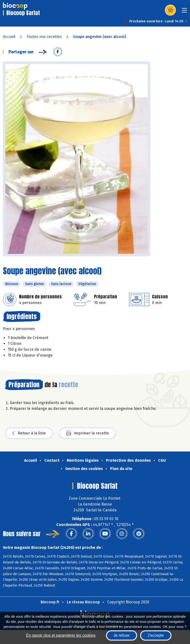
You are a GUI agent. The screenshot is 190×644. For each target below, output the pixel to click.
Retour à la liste (29, 433)
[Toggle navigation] (184, 12)
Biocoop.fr (50, 602)
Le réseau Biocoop (83, 602)
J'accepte (156, 635)
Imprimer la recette (88, 433)
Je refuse (122, 635)
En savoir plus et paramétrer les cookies (61, 635)
